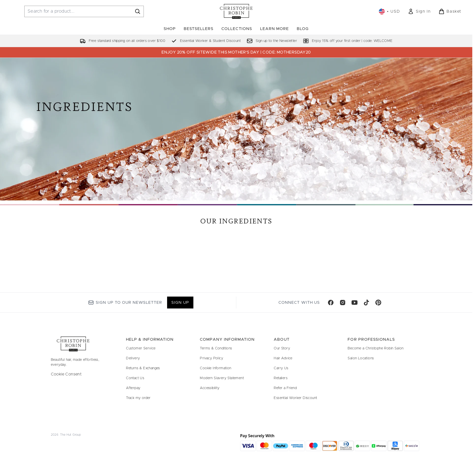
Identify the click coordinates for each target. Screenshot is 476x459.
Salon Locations (361, 358)
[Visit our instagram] (343, 303)
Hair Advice (283, 358)
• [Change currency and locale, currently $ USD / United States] (389, 11)
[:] (109, 240)
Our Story (282, 348)
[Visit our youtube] (355, 303)
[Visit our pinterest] (378, 303)
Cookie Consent (66, 374)
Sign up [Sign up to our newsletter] (180, 303)
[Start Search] (138, 11)
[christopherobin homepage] (236, 11)
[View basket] (450, 11)
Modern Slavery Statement (222, 378)
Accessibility (210, 388)
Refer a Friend (285, 388)
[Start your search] (84, 11)
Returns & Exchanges (143, 368)
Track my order (138, 398)
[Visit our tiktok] (366, 303)
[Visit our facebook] (331, 303)
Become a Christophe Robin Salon (375, 348)
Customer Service (141, 348)
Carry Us (281, 368)
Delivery (133, 358)
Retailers (281, 378)
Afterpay (133, 388)
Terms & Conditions (216, 348)
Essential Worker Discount (295, 398)
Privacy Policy (211, 358)
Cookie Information (215, 368)
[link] (419, 11)
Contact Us (135, 378)
